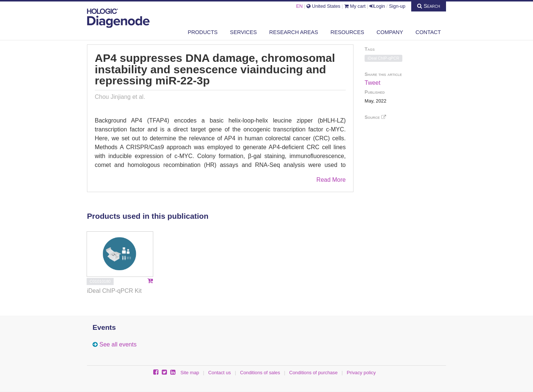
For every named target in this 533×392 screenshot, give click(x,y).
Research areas (294, 32)
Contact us (220, 373)
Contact (428, 32)
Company (390, 32)
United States (323, 6)
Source (375, 117)
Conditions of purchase (313, 373)
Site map (190, 373)
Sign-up (397, 6)
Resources (347, 32)
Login (377, 6)
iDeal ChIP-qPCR (383, 58)
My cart (355, 6)
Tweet (373, 83)
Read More (331, 180)
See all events (118, 344)
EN (299, 6)
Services (243, 32)
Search (429, 6)
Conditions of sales (260, 373)
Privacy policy (361, 373)
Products (203, 32)
